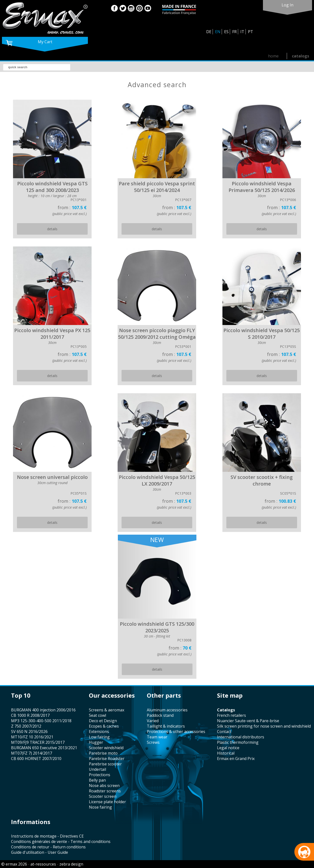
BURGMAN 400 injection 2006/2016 (43, 710)
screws (153, 742)
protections (100, 775)
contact (224, 732)
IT (242, 32)
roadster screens (105, 791)
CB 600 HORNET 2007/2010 (36, 759)
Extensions (99, 732)
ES (226, 32)
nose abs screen (104, 786)
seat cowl (97, 715)
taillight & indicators (166, 726)
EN (218, 32)
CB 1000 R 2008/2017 (30, 715)
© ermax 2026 (14, 864)
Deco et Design (103, 721)
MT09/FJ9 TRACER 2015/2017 (38, 742)
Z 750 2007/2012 (26, 726)
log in (287, 5)
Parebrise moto (103, 753)
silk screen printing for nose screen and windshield (264, 726)
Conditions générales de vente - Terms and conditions (61, 841)
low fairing (99, 737)
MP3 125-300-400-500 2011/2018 (41, 721)
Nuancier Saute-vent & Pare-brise (248, 721)
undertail (97, 769)
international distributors (241, 737)
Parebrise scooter (105, 764)
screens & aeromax (107, 710)
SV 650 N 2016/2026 (29, 732)
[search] (37, 67)
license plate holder (107, 802)
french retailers (232, 715)
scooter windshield (106, 748)
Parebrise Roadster (107, 759)
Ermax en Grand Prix (236, 759)
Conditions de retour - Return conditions (48, 847)
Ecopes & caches (104, 726)
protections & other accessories (176, 732)
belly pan (97, 780)
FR (234, 32)
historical (226, 753)
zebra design (71, 864)
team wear (157, 737)
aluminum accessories (167, 710)
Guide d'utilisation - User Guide (40, 852)
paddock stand (160, 715)
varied (153, 721)
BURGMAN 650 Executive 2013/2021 (44, 748)
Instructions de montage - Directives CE (47, 836)
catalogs (300, 56)
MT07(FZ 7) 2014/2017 (32, 753)
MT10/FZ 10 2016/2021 (32, 737)
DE (209, 32)
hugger (96, 742)
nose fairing (100, 807)
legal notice (228, 748)
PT (251, 32)
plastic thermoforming (238, 742)
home (273, 56)
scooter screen (103, 796)
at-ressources (43, 864)
